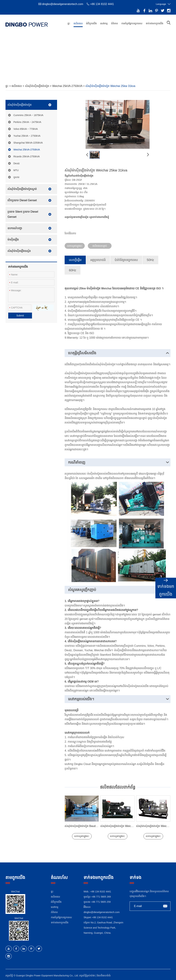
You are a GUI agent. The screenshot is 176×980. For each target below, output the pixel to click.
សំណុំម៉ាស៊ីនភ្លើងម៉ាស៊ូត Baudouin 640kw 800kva (92, 825)
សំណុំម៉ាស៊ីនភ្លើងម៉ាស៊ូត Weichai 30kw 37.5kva (126, 825)
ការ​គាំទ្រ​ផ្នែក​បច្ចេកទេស (132, 23)
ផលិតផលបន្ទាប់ (100, 244)
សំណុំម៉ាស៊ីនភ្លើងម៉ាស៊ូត (37, 85)
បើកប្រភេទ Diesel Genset (22, 199)
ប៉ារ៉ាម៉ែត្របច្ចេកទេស (126, 259)
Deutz (17, 162)
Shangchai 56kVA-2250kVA (28, 141)
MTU (16, 169)
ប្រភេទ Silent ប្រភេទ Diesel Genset (23, 213)
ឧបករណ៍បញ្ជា (15, 227)
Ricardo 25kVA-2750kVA (27, 155)
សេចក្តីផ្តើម (75, 259)
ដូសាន (16, 176)
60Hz (73, 269)
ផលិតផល (78, 23)
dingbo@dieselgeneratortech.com (63, 4)
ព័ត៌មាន (114, 23)
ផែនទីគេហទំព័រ (104, 974)
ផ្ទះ (69, 23)
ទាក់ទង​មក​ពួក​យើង (155, 23)
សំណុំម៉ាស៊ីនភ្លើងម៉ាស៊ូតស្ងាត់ (22, 188)
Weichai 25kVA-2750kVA (68, 85)
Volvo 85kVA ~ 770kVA (26, 128)
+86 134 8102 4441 (102, 916)
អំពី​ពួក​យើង (91, 23)
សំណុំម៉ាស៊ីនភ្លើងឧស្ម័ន (19, 250)
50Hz (150, 259)
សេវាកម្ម (104, 23)
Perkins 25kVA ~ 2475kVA (27, 121)
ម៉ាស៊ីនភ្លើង (13, 238)
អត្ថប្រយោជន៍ (98, 259)
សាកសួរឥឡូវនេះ (75, 244)
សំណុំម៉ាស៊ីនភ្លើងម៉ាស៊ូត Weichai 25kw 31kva (110, 85)
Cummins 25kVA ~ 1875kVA (28, 114)
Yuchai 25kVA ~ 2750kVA (27, 134)
